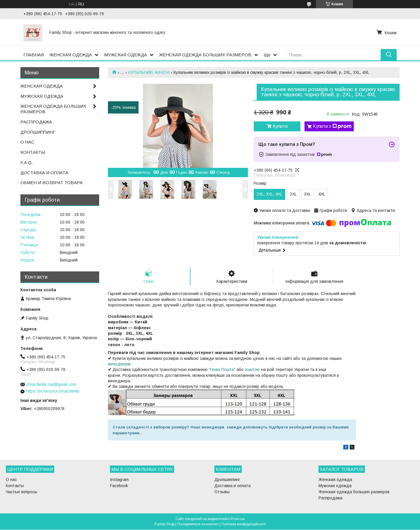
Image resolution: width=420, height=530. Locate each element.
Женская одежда (335, 480)
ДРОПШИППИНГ (38, 132)
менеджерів (119, 364)
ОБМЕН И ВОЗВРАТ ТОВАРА (51, 183)
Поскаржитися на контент (198, 524)
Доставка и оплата (232, 486)
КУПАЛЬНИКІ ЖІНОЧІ (149, 72)
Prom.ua (238, 519)
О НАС (27, 142)
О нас (11, 480)
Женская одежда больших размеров (354, 492)
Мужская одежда (335, 486)
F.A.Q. (27, 162)
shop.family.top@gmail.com (51, 384)
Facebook (119, 486)
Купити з (332, 126)
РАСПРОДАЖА (36, 122)
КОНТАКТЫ (33, 152)
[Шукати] (389, 55)
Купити (280, 126)
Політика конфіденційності (244, 524)
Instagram (119, 480)
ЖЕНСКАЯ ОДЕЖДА (71, 55)
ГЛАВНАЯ (34, 55)
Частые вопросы (22, 492)
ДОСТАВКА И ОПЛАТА (44, 173)
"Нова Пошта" (222, 370)
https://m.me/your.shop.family (53, 391)
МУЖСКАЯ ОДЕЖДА (126, 55)
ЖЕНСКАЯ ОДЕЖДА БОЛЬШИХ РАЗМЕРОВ (205, 55)
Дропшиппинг (227, 480)
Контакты (15, 486)
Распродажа (330, 498)
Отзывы (222, 492)
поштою (252, 370)
